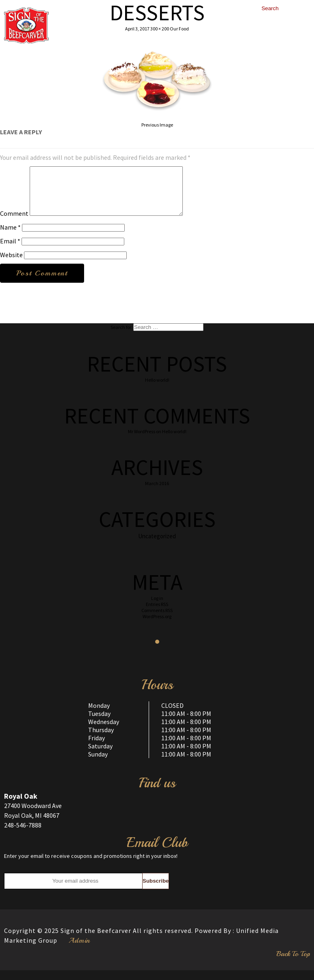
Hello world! (157, 390)
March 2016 (157, 493)
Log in (157, 608)
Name (10, 237)
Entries (157, 614)
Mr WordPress (142, 441)
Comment (14, 223)
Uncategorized (157, 546)
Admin (79, 950)
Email (10, 251)
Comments (157, 620)
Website (11, 264)
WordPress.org (157, 626)
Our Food (179, 29)
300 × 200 (160, 29)
